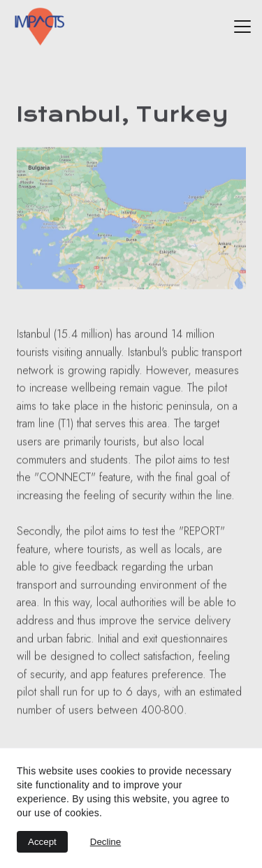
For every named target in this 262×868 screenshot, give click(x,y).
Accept (42, 842)
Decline (105, 842)
